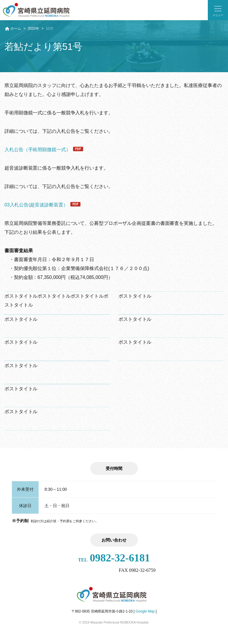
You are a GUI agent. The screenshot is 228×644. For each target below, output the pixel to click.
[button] (218, 10)
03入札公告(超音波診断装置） (36, 205)
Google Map (145, 611)
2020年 (34, 29)
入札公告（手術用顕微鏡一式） (38, 150)
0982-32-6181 (114, 558)
